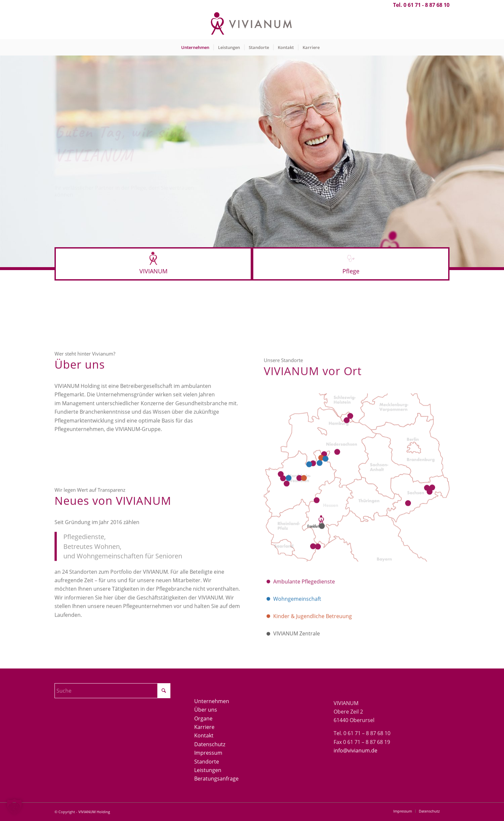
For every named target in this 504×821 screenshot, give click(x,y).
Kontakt (204, 735)
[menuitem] (195, 47)
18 (432, 552)
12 (309, 528)
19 (430, 556)
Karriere (204, 727)
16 (283, 542)
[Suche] (112, 691)
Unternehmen (212, 701)
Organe (203, 718)
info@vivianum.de (355, 750)
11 (313, 528)
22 (320, 527)
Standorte (207, 762)
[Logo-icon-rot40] (153, 258)
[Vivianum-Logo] (252, 24)
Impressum (208, 753)
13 (350, 480)
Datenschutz (210, 744)
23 (289, 542)
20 (304, 542)
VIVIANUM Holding (94, 812)
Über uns (206, 710)
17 (427, 552)
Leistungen (208, 770)
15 (281, 538)
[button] (14, 807)
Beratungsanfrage (216, 779)
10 (325, 523)
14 (347, 484)
